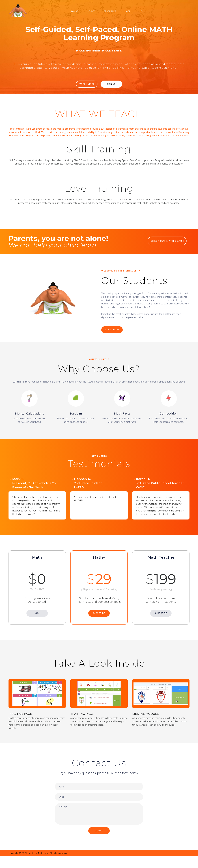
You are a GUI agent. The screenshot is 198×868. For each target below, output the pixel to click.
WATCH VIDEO (85, 84)
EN (142, 11)
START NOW (113, 334)
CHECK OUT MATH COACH (169, 245)
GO (37, 614)
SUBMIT (99, 842)
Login (128, 11)
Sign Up (74, 11)
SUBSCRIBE (99, 614)
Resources (110, 11)
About (91, 11)
